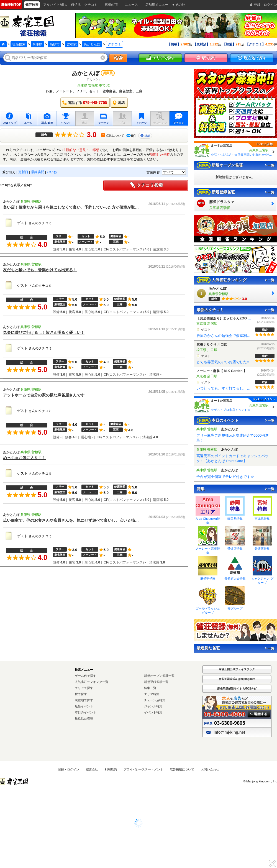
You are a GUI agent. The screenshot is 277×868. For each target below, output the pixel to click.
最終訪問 (38, 172)
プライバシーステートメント (143, 769)
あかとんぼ (92, 44)
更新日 (23, 172)
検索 (118, 58)
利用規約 (111, 769)
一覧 (269, 165)
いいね (52, 172)
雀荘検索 (19, 44)
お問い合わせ (210, 769)
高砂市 (55, 44)
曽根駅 (72, 44)
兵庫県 (37, 44)
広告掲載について (182, 769)
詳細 (145, 136)
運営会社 (92, 769)
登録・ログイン (69, 769)
